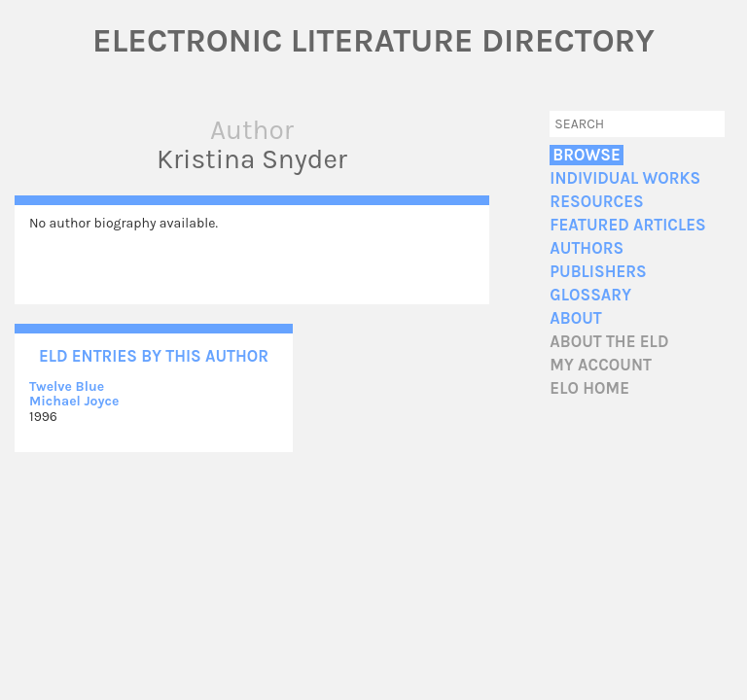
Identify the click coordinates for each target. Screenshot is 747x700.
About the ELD (609, 342)
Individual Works (625, 178)
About (575, 318)
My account (601, 365)
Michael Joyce (74, 401)
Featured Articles (627, 225)
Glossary (590, 295)
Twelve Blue (67, 386)
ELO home (589, 388)
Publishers (598, 272)
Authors (587, 248)
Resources (596, 202)
